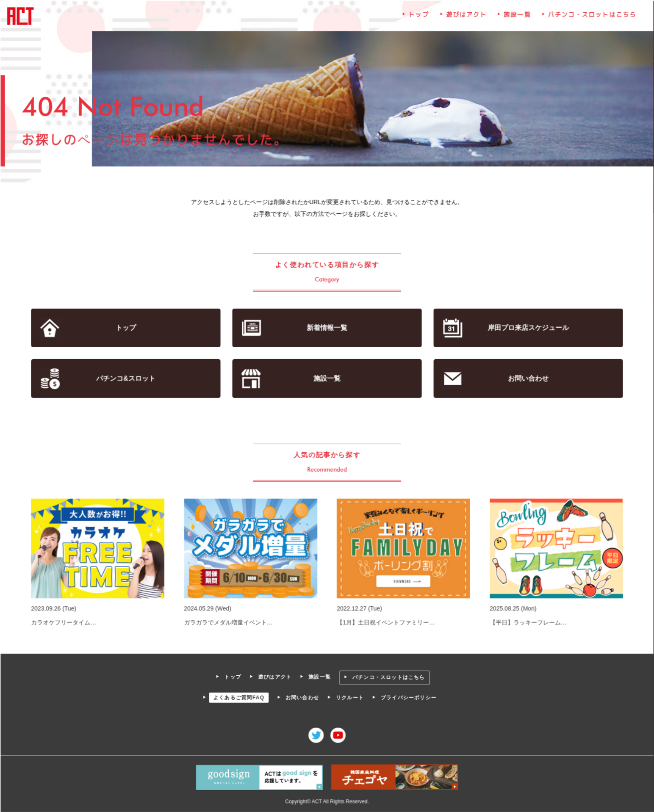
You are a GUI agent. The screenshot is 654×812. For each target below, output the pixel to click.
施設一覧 (516, 17)
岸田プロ (527, 328)
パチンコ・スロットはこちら (591, 17)
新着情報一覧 (327, 328)
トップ (418, 17)
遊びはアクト (466, 17)
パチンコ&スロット (127, 379)
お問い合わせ (527, 379)
